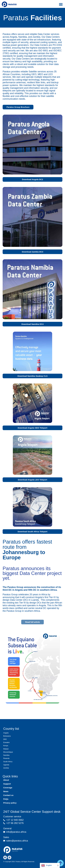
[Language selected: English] (50, 865)
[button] (61, 4)
